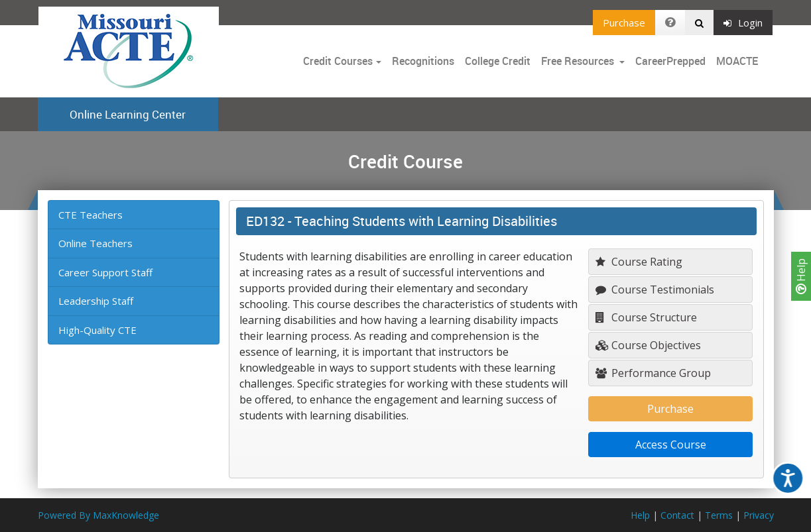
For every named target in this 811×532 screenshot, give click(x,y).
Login (743, 23)
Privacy (759, 515)
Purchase (624, 23)
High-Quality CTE (97, 330)
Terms (719, 515)
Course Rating (639, 262)
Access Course (671, 445)
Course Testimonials (655, 290)
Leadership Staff (96, 301)
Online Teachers (95, 243)
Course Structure (646, 317)
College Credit (498, 61)
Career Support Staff (105, 272)
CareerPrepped (670, 61)
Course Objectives (648, 345)
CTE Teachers (91, 215)
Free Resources (578, 61)
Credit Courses (338, 61)
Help (801, 276)
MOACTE (737, 61)
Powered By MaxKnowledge (98, 515)
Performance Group (653, 373)
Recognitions (423, 61)
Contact (677, 515)
